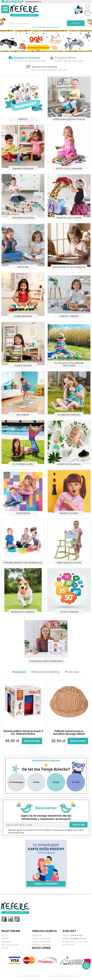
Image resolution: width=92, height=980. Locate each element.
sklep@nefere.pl (33, 2)
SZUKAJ (76, 23)
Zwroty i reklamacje (41, 942)
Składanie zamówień (41, 945)
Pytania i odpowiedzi (41, 938)
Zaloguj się (88, 6)
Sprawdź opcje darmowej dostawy (30, 61)
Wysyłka (5, 938)
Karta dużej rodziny (10, 945)
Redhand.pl (73, 976)
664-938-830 (76, 935)
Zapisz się (79, 824)
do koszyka (32, 741)
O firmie (5, 935)
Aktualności (37, 935)
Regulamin (6, 942)
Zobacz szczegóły (46, 884)
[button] (38, 50)
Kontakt (5, 948)
